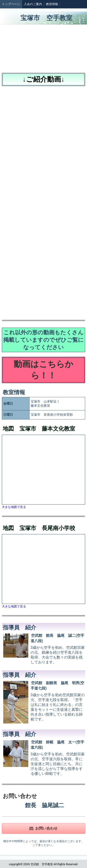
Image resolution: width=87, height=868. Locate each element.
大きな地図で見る (14, 507)
